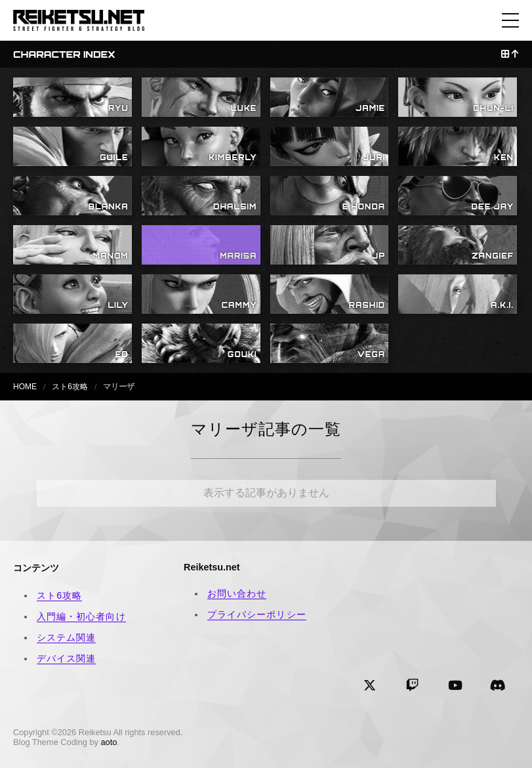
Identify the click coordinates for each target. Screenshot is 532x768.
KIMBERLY (233, 158)
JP (379, 256)
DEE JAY (493, 207)
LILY (118, 305)
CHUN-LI (493, 108)
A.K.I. (502, 305)
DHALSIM (235, 207)
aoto (109, 742)
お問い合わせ (237, 593)
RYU (118, 108)
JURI (374, 158)
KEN (504, 158)
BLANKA (109, 207)
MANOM (111, 256)
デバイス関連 (66, 658)
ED (122, 354)
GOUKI (242, 354)
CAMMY (239, 305)
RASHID (367, 305)
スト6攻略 (70, 387)
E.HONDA (364, 207)
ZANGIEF (493, 256)
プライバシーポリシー (257, 614)
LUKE (244, 108)
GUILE (114, 158)
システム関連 (66, 637)
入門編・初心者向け (81, 616)
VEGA (372, 354)
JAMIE (370, 108)
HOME (25, 387)
